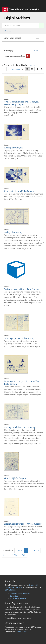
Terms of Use (21, 632)
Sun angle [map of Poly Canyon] (19, 338)
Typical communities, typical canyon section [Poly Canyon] (21, 103)
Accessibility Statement (19, 598)
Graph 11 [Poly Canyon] (15, 478)
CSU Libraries (10, 590)
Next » (32, 65)
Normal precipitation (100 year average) (23, 524)
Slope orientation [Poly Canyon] (19, 191)
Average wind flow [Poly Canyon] (20, 427)
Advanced (7, 31)
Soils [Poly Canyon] (13, 232)
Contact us (14, 596)
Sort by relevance (15, 69)
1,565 (23, 555)
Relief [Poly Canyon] (14, 148)
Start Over (37, 51)
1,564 (15, 555)
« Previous (8, 550)
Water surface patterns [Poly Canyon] (22, 289)
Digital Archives (17, 18)
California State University (20, 594)
